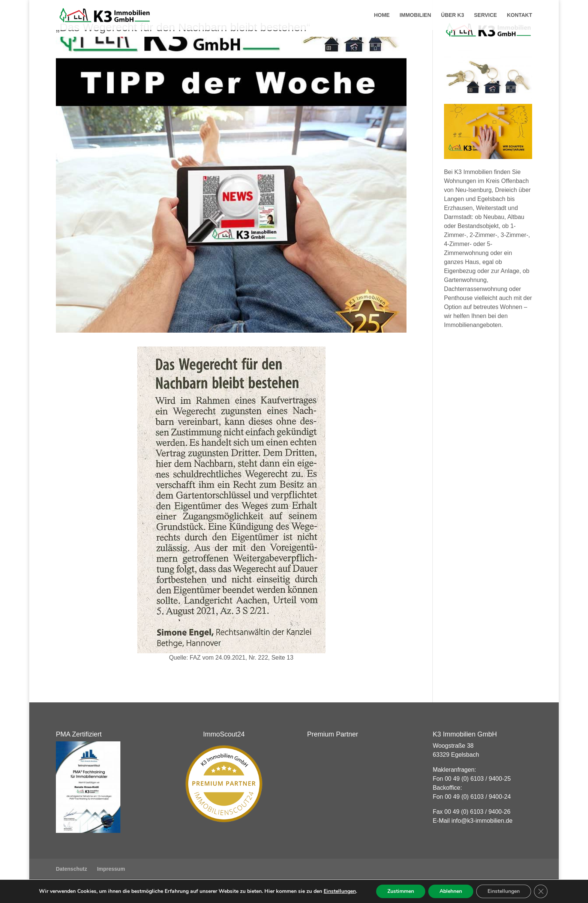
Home (382, 15)
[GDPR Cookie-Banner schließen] (541, 891)
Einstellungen (340, 891)
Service (485, 15)
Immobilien (415, 15)
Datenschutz (71, 869)
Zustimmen (401, 891)
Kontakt (520, 15)
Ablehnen (451, 891)
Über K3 (452, 15)
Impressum (111, 869)
